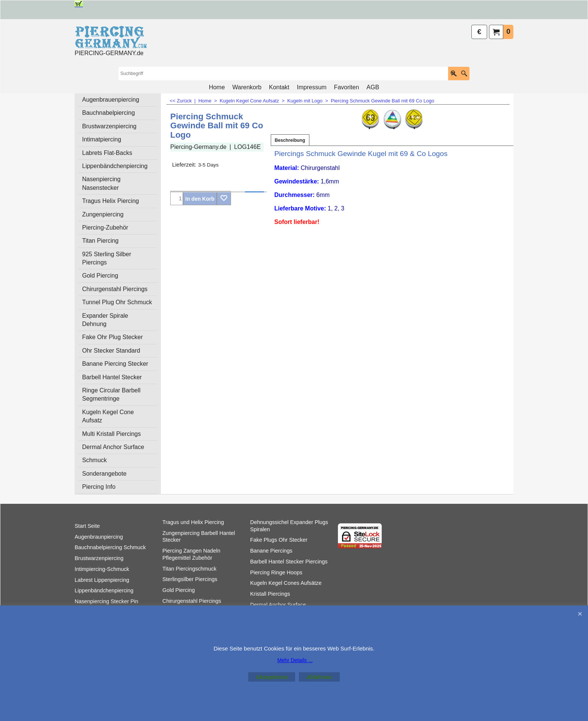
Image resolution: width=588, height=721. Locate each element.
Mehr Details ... (295, 660)
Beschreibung (290, 140)
